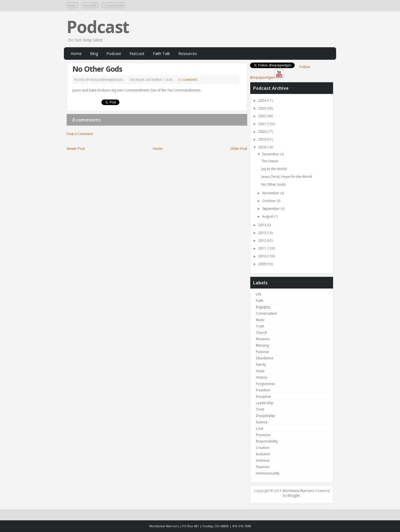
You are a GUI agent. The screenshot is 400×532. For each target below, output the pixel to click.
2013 (263, 233)
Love (260, 428)
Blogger (294, 495)
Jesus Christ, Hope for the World (287, 177)
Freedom (263, 390)
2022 (263, 116)
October (269, 201)
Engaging (263, 307)
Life (259, 294)
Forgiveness (265, 384)
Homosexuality (268, 473)
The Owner (270, 161)
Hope (260, 371)
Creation (263, 448)
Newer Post (76, 149)
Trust (260, 409)
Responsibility (267, 441)
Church (261, 333)
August (268, 216)
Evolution (263, 454)
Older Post (239, 149)
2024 (263, 100)
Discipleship (265, 416)
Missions (263, 339)
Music (260, 320)
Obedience (265, 358)
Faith (260, 301)
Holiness (263, 460)
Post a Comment (80, 134)
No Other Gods (97, 69)
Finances (263, 467)
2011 (263, 248)
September (271, 209)
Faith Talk (161, 54)
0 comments (188, 80)
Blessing (262, 345)
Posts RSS (90, 5)
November (271, 193)
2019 (263, 139)
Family (261, 365)
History (262, 377)
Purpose (262, 352)
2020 (263, 132)
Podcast (98, 27)
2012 (263, 241)
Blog (94, 54)
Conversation (266, 313)
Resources (188, 54)
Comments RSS (113, 5)
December (271, 154)
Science (262, 422)
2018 (263, 147)
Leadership (265, 403)
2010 (263, 256)
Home (72, 5)
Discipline (263, 396)
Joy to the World (274, 169)
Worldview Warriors (298, 491)
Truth (260, 326)
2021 (263, 124)
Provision (263, 435)
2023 (263, 108)
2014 (263, 225)
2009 (263, 264)
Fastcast (137, 54)
